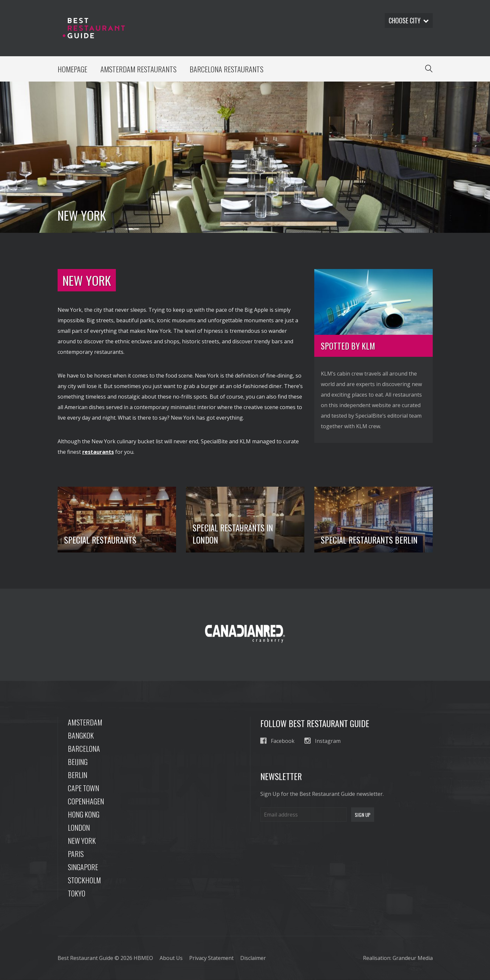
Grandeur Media (413, 958)
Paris (76, 854)
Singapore (83, 867)
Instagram (322, 741)
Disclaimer (253, 958)
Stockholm (84, 880)
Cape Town (83, 788)
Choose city (408, 21)
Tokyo (77, 894)
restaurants (98, 452)
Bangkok (81, 736)
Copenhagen (86, 801)
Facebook (277, 741)
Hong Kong (84, 815)
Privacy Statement (211, 958)
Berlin (77, 775)
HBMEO (143, 958)
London (79, 828)
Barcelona (84, 749)
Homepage (73, 69)
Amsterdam (85, 723)
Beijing (78, 762)
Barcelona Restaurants (228, 69)
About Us (171, 958)
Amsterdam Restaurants (139, 69)
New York (82, 841)
